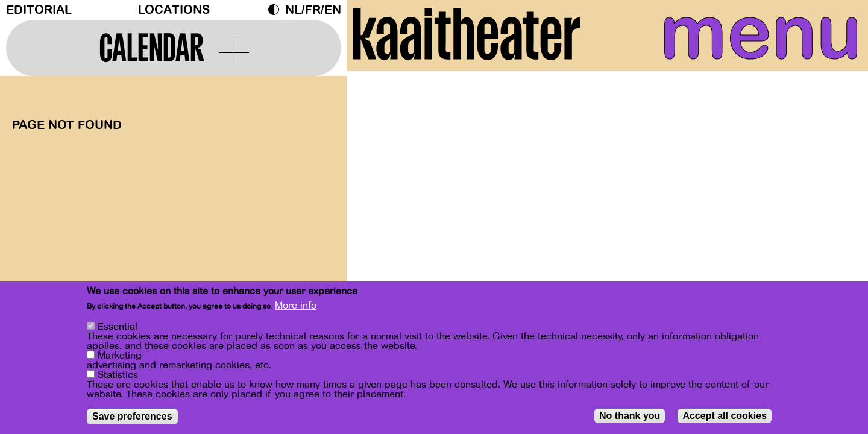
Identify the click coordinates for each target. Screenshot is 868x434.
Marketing (120, 356)
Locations (174, 10)
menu (752, 36)
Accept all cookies (725, 416)
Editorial (39, 10)
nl (293, 10)
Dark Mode (277, 10)
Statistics (118, 375)
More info (296, 306)
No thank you (630, 416)
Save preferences (132, 416)
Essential (118, 327)
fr (313, 10)
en (333, 10)
